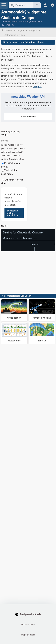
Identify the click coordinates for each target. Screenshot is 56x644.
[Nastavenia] (52, 5)
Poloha (5, 141)
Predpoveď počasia (28, 614)
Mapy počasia (28, 635)
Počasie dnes (28, 625)
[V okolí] (37, 5)
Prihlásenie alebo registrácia (13, 213)
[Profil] (45, 5)
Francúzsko (36, 22)
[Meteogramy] (14, 333)
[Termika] (42, 333)
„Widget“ (37, 87)
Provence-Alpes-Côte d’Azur (16, 22)
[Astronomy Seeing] (42, 310)
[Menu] (4, 5)
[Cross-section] (14, 310)
